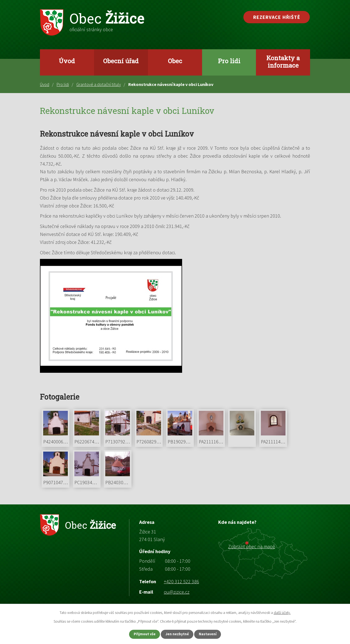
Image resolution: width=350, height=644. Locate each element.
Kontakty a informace (283, 61)
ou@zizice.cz (177, 592)
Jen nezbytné (177, 634)
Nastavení (211, 634)
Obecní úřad (121, 61)
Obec (175, 61)
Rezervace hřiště (277, 17)
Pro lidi (229, 61)
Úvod (67, 61)
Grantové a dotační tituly (99, 84)
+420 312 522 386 (181, 581)
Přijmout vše (142, 634)
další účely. (282, 612)
